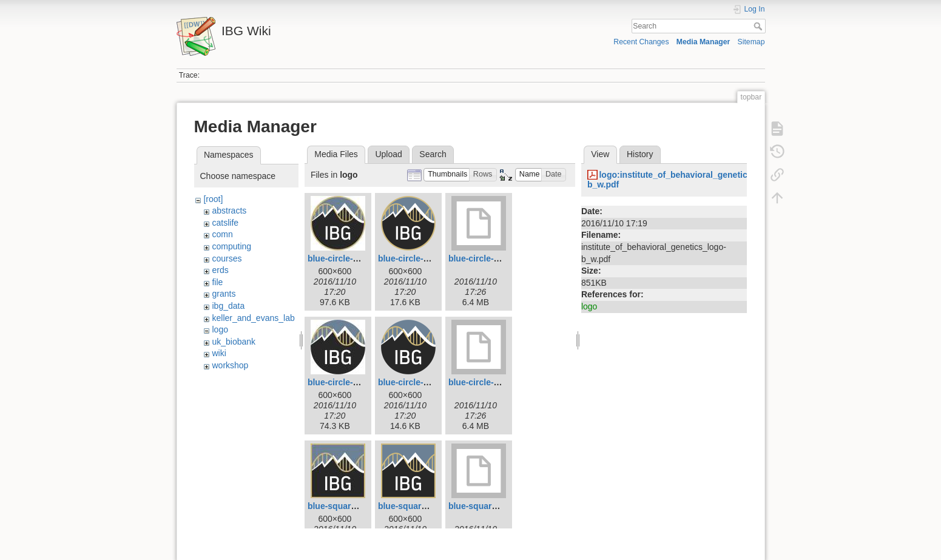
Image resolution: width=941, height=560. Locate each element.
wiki (219, 353)
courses (227, 258)
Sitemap (751, 42)
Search (759, 26)
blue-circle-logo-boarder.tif (502, 258)
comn (222, 234)
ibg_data (228, 306)
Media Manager (703, 42)
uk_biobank (234, 342)
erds (220, 270)
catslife (225, 223)
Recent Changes (641, 42)
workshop (230, 365)
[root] (213, 199)
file (217, 282)
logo (220, 329)
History (640, 154)
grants (224, 294)
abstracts (229, 211)
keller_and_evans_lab (253, 318)
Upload (388, 154)
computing (231, 246)
